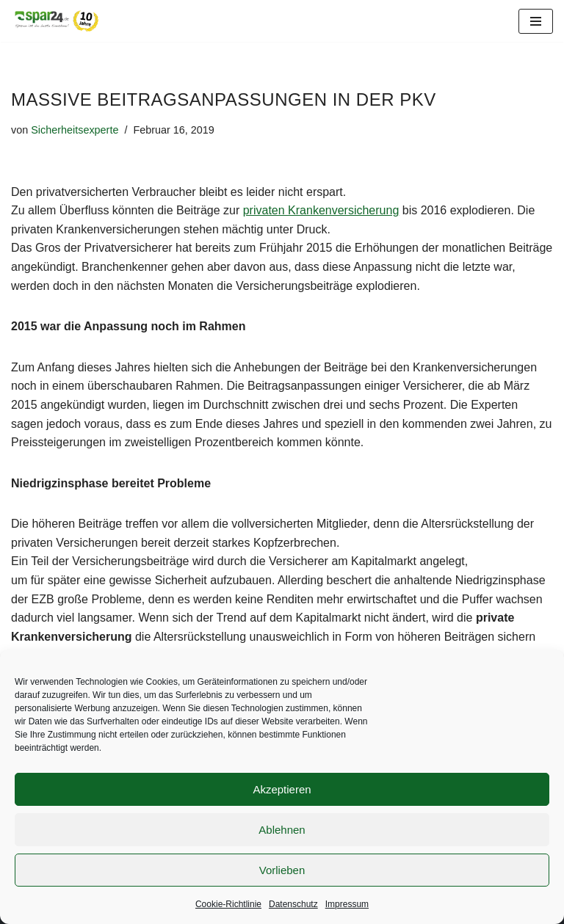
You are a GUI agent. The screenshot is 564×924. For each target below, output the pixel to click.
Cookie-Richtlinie (228, 904)
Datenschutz (293, 904)
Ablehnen (282, 830)
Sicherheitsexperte (75, 130)
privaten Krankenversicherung (321, 210)
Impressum (347, 904)
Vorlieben (282, 870)
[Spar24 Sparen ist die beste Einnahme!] (55, 21)
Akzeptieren (282, 789)
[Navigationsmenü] (536, 21)
